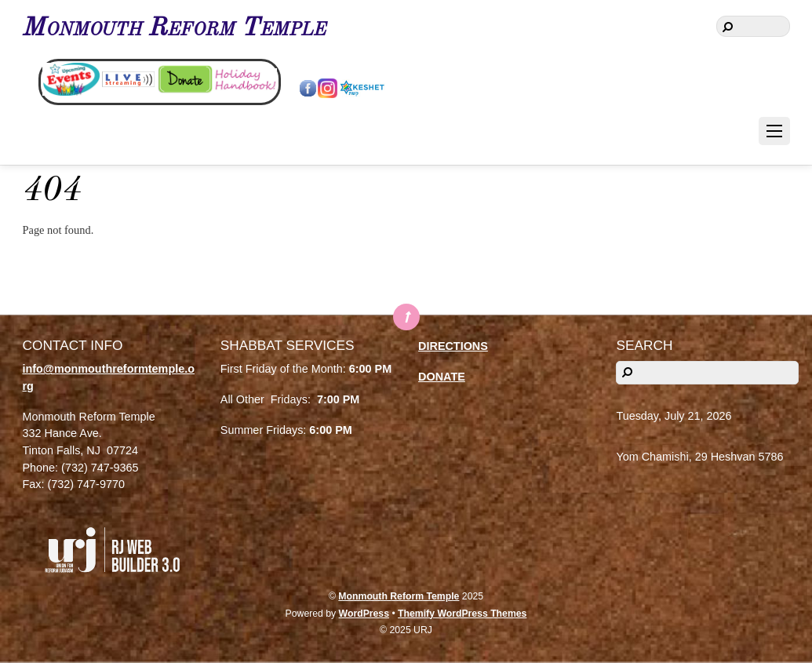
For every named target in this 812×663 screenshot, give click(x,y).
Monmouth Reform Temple (399, 596)
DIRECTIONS (453, 346)
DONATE (442, 377)
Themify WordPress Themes (462, 614)
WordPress (364, 614)
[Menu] (774, 131)
